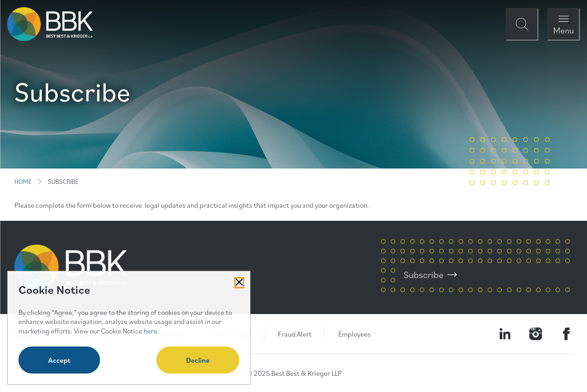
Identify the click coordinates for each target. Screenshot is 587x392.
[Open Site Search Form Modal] (522, 24)
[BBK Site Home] (50, 24)
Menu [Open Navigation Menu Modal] (564, 30)
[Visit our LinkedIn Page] (505, 334)
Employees (355, 334)
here (150, 331)
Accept (59, 360)
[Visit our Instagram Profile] (536, 334)
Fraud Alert (295, 334)
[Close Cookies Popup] (239, 283)
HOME (23, 182)
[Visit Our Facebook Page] (566, 334)
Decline (198, 360)
